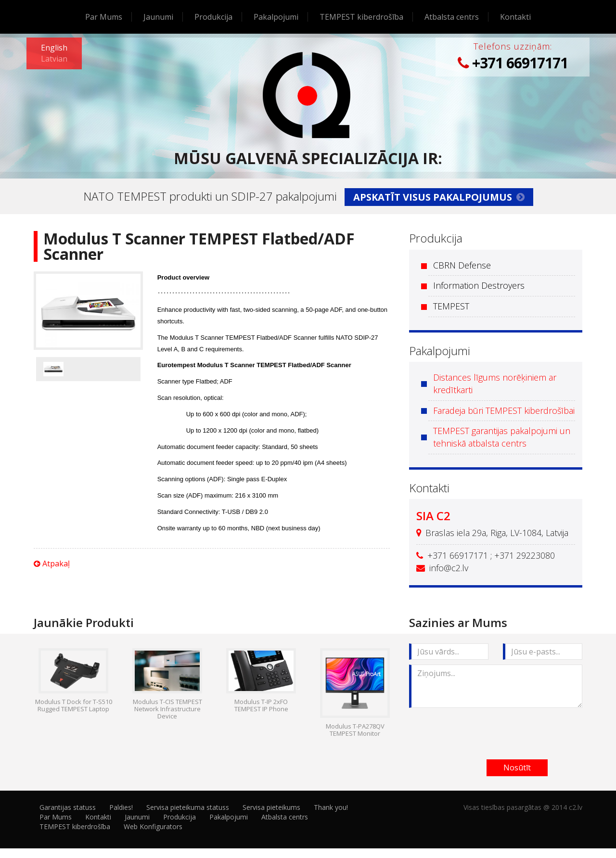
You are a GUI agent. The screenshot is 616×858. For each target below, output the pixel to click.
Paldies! (121, 807)
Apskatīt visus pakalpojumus (439, 197)
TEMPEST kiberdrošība (361, 17)
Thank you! (331, 807)
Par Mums (104, 17)
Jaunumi (158, 17)
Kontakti (515, 17)
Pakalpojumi (276, 17)
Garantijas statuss (68, 807)
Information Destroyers (479, 285)
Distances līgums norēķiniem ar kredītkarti (495, 384)
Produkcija (213, 17)
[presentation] (482, 731)
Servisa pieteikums (271, 807)
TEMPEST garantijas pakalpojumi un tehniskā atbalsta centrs (502, 437)
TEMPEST (451, 306)
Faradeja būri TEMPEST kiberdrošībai (504, 410)
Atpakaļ (52, 563)
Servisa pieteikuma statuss (188, 807)
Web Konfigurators (153, 826)
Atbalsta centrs (452, 17)
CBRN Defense (462, 265)
